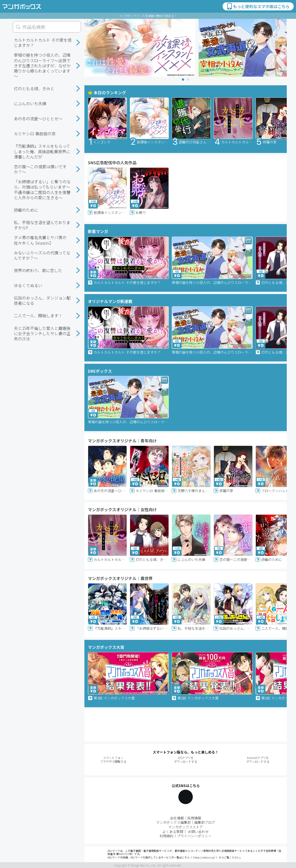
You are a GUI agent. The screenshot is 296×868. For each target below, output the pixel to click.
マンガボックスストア (186, 827)
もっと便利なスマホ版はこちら (258, 6)
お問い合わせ (198, 831)
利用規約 (166, 836)
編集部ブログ (205, 822)
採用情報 (194, 818)
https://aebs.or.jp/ (204, 857)
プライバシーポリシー (194, 836)
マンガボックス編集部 (173, 822)
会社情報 (177, 818)
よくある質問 (173, 831)
